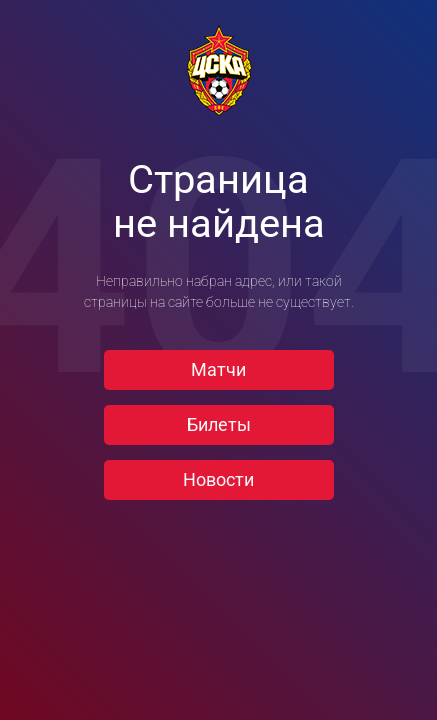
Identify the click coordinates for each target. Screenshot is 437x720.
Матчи (218, 369)
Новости (218, 479)
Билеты (219, 424)
